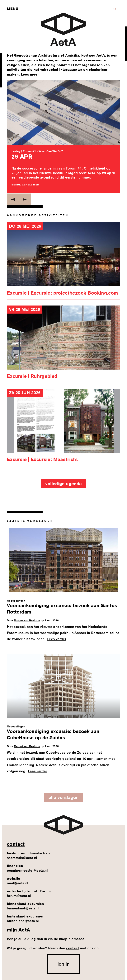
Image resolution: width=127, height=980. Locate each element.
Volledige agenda (64, 483)
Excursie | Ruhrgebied (32, 376)
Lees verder (57, 639)
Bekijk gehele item (25, 185)
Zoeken (115, 9)
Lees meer (30, 74)
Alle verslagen (64, 797)
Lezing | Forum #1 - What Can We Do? (37, 151)
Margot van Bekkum (27, 620)
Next (25, 199)
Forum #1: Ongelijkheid (85, 168)
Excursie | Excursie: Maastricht (42, 459)
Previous (13, 199)
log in (64, 964)
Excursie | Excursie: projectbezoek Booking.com (63, 293)
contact (16, 844)
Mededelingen (16, 601)
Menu (13, 9)
